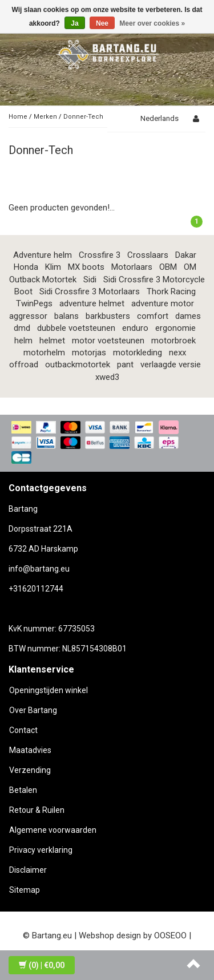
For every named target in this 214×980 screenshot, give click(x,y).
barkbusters (108, 316)
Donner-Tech (83, 117)
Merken (45, 117)
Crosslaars (148, 255)
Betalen (23, 790)
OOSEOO (170, 936)
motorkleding (138, 353)
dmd (22, 328)
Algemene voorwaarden (53, 830)
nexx (177, 353)
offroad (24, 365)
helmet (52, 341)
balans (66, 316)
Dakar (186, 255)
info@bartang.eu (39, 569)
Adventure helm (43, 255)
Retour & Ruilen (37, 810)
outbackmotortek (78, 365)
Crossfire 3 (100, 255)
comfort (153, 316)
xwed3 (107, 377)
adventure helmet (92, 303)
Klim (53, 267)
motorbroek (173, 341)
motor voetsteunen (108, 341)
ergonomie (175, 328)
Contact (23, 730)
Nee (102, 23)
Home (18, 117)
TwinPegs (34, 303)
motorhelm (44, 353)
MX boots (86, 267)
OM (190, 267)
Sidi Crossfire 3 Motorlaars (90, 291)
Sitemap (25, 890)
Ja (74, 23)
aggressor (28, 316)
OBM (168, 267)
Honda (26, 267)
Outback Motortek (43, 280)
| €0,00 (42, 965)
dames (188, 316)
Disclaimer (28, 870)
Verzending (30, 770)
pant (125, 365)
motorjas (89, 353)
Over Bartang (33, 710)
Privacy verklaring (41, 850)
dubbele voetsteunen (76, 328)
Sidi (90, 280)
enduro (135, 328)
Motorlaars (132, 267)
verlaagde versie (171, 365)
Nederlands (160, 118)
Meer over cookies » (152, 23)
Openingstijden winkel (49, 690)
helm (23, 341)
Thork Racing (171, 291)
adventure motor (163, 303)
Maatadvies (30, 750)
